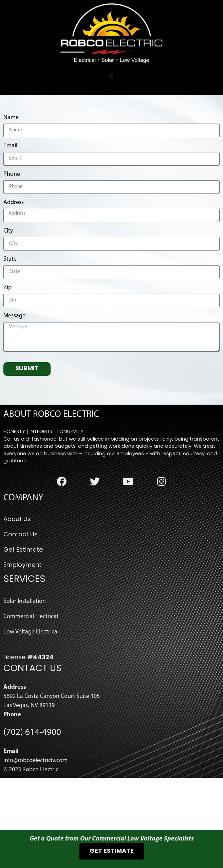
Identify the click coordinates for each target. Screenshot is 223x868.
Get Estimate (23, 602)
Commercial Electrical (31, 669)
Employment (22, 618)
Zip (7, 340)
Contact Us (21, 587)
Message (14, 368)
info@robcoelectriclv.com (35, 812)
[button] (111, 76)
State (10, 311)
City (8, 283)
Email (10, 198)
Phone (12, 226)
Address (14, 254)
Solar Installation (25, 653)
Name (11, 170)
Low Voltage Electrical (31, 684)
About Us (17, 572)
